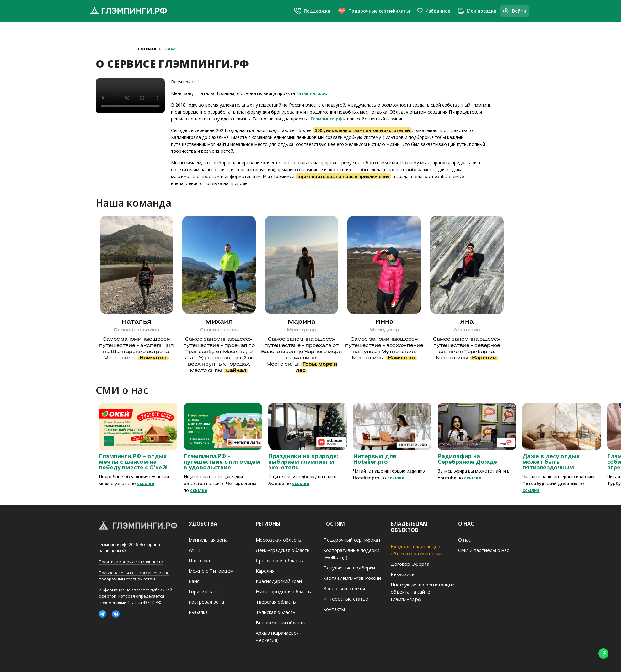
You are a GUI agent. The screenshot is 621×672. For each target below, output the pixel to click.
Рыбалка (198, 612)
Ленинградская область (283, 550)
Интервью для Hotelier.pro (375, 459)
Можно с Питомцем (211, 571)
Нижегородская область (283, 591)
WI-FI (195, 550)
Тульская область (276, 612)
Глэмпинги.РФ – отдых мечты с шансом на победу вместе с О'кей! (133, 462)
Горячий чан (203, 591)
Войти (514, 11)
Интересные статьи (346, 599)
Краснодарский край (279, 581)
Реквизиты (403, 574)
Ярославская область (279, 560)
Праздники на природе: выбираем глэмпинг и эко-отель (303, 462)
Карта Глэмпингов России (352, 578)
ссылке (146, 483)
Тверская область (276, 602)
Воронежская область (281, 622)
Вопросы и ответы (344, 588)
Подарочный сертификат (352, 540)
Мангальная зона (208, 540)
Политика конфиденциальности (131, 562)
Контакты (334, 609)
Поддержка (312, 11)
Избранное (434, 11)
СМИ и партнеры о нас (484, 550)
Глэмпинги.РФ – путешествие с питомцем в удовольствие (222, 462)
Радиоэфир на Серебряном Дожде (467, 459)
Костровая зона (206, 602)
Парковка (199, 560)
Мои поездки (477, 11)
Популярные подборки (349, 568)
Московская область (278, 540)
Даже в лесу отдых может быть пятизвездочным (551, 462)
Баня (194, 581)
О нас (169, 49)
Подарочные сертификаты (374, 11)
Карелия (265, 571)
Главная (147, 49)
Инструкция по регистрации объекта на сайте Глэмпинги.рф (423, 592)
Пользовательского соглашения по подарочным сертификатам (134, 576)
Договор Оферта (410, 564)
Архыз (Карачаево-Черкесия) (277, 636)
